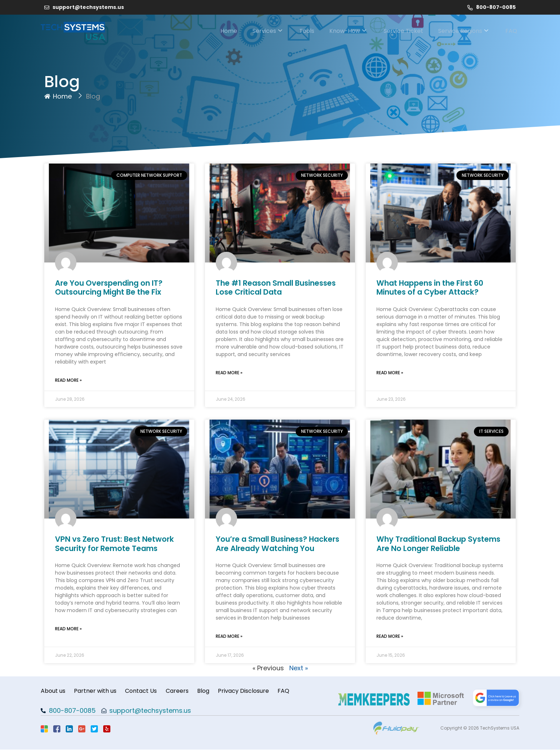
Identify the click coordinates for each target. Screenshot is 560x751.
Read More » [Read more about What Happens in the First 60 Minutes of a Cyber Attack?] (390, 373)
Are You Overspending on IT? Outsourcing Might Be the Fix (109, 287)
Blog (211, 692)
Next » (299, 668)
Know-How (342, 31)
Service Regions (462, 31)
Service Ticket (400, 31)
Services (256, 31)
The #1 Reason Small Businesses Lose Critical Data (276, 287)
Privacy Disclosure (254, 692)
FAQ (513, 31)
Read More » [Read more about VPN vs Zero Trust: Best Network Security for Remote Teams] (68, 629)
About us (53, 692)
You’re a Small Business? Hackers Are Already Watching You (277, 544)
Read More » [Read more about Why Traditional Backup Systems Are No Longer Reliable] (390, 636)
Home (214, 31)
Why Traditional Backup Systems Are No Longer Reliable (438, 544)
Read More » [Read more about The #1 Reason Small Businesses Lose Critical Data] (229, 373)
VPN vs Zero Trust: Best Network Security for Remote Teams (114, 544)
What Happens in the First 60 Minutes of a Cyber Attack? (430, 287)
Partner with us (97, 692)
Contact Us (145, 692)
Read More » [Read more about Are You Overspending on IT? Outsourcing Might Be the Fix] (68, 380)
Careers (183, 692)
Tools (298, 31)
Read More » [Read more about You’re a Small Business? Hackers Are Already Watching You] (229, 636)
